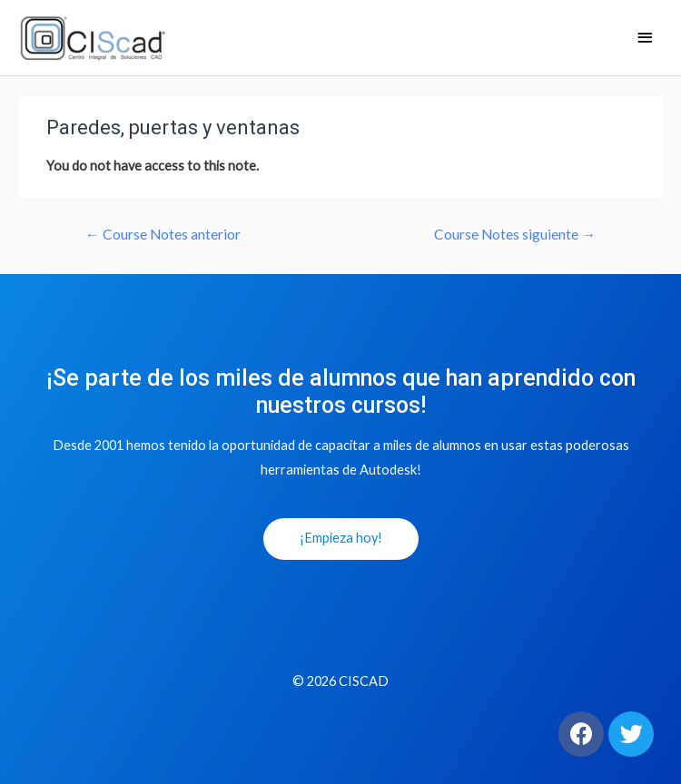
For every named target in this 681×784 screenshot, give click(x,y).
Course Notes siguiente (515, 234)
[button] (341, 539)
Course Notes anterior (163, 234)
